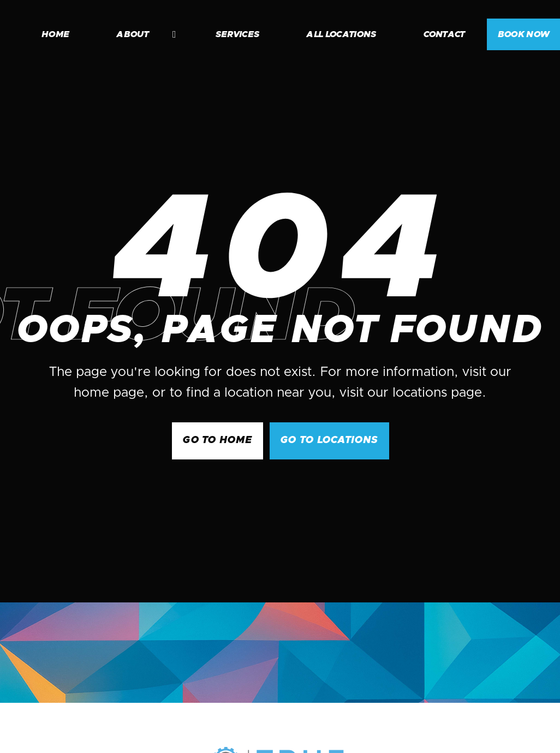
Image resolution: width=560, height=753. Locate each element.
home (55, 34)
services (238, 34)
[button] (141, 34)
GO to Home (218, 440)
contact (444, 34)
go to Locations (329, 440)
